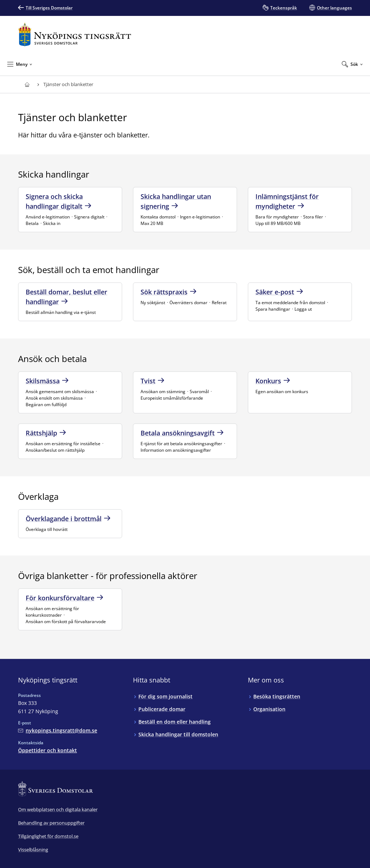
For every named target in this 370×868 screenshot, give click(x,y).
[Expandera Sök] (352, 64)
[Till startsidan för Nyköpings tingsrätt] (75, 35)
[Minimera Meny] (20, 64)
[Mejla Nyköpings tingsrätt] (58, 730)
